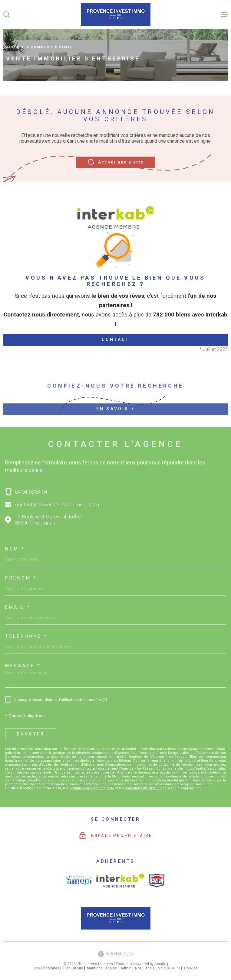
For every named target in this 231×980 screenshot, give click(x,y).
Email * (18, 607)
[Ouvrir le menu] (224, 15)
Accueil (15, 47)
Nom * (15, 549)
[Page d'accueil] (116, 14)
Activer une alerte (116, 162)
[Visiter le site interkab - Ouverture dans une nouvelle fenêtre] (120, 881)
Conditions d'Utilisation (143, 788)
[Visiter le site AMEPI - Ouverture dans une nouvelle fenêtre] (79, 881)
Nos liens (143, 968)
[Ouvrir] (7, 15)
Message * (23, 666)
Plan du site (73, 968)
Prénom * (21, 578)
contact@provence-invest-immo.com (57, 505)
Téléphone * (26, 636)
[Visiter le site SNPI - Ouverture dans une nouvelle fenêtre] (157, 881)
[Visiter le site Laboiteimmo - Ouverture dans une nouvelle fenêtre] (115, 954)
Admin (126, 968)
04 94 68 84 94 (31, 492)
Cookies (191, 968)
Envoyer (31, 734)
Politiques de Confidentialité (91, 788)
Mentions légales (102, 968)
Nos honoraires (46, 968)
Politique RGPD (168, 968)
